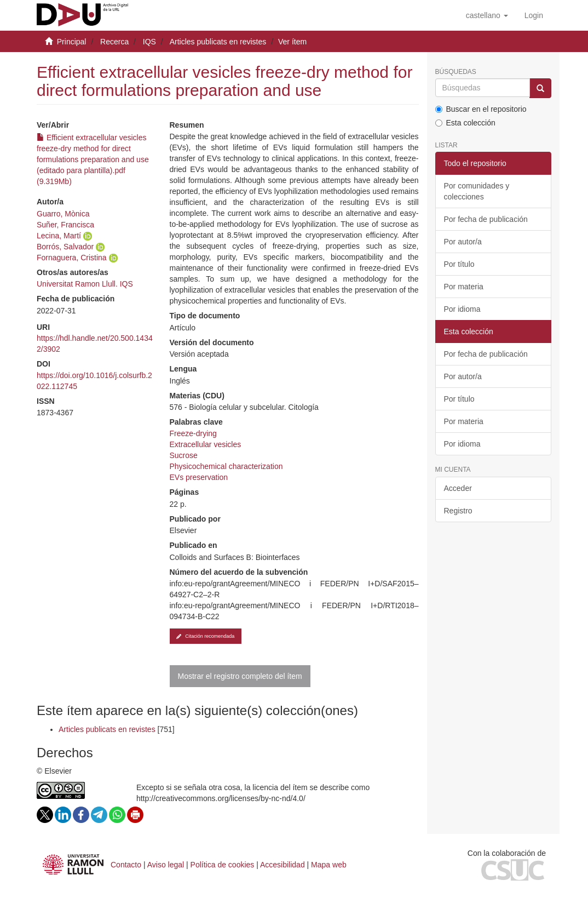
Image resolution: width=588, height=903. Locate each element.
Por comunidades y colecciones (477, 191)
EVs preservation (199, 477)
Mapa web (329, 865)
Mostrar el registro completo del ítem (240, 676)
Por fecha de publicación (486, 219)
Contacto (126, 865)
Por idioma (462, 309)
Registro (458, 511)
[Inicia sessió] (534, 15)
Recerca (114, 42)
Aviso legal (166, 865)
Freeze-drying (193, 433)
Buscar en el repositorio (481, 109)
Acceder (458, 488)
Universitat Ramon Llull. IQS (85, 284)
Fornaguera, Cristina (72, 258)
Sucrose (184, 455)
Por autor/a (463, 242)
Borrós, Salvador (65, 247)
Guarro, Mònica (63, 214)
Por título (459, 264)
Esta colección (465, 123)
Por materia (464, 287)
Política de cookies (223, 865)
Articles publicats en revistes (218, 42)
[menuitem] (534, 15)
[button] (487, 15)
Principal (72, 42)
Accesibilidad (283, 865)
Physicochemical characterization (226, 466)
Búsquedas (456, 72)
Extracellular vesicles (206, 444)
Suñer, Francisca (65, 225)
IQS (149, 42)
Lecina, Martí (59, 236)
